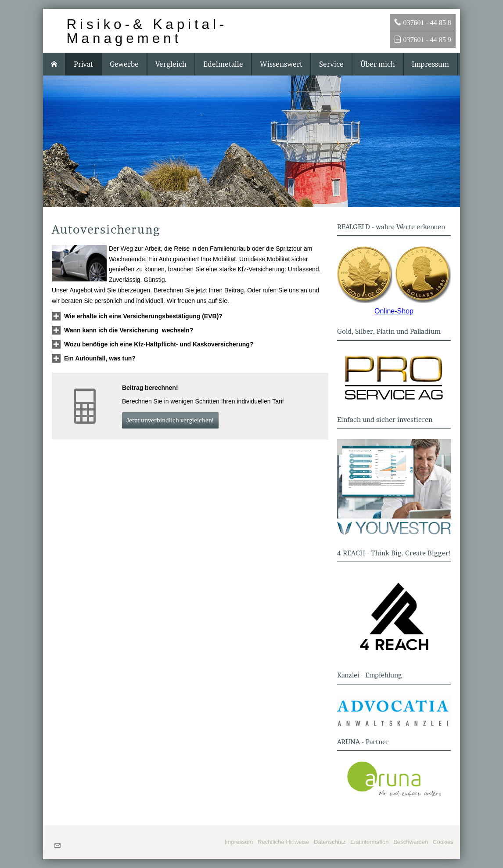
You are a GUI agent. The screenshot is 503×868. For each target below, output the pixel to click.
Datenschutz (330, 842)
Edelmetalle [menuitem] (223, 64)
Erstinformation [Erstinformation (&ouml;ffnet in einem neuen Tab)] (369, 842)
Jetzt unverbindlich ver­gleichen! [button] (170, 420)
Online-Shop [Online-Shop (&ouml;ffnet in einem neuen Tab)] (394, 311)
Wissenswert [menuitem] (281, 64)
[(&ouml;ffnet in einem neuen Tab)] (394, 275)
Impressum (239, 842)
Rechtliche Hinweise (283, 842)
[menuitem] (54, 64)
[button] (143, 316)
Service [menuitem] (331, 64)
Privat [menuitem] (83, 64)
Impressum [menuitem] (430, 64)
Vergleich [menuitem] (171, 64)
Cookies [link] (443, 842)
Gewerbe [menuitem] (124, 64)
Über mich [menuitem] (378, 64)
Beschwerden (411, 842)
